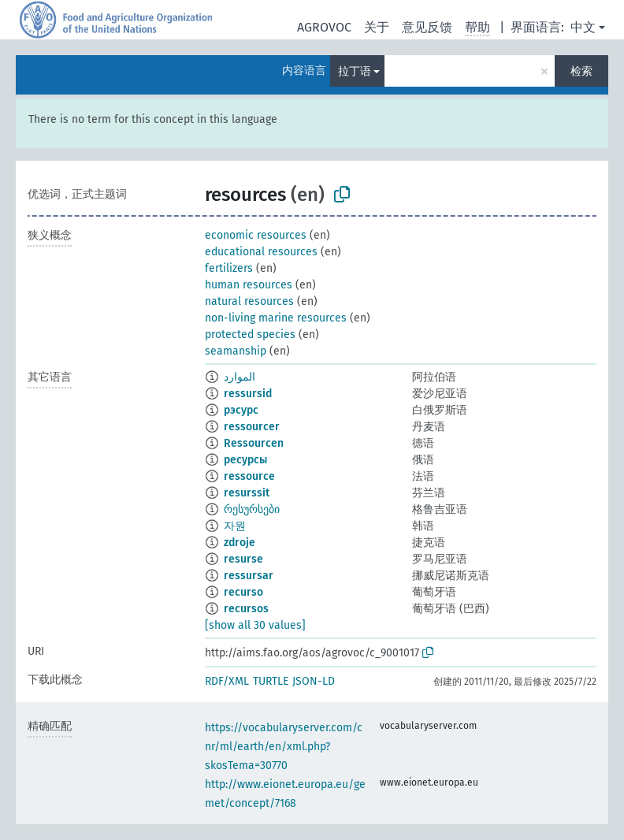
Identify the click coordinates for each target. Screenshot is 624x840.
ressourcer (252, 427)
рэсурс (241, 410)
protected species (250, 335)
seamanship (236, 351)
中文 (583, 27)
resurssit (247, 493)
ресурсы (245, 460)
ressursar (249, 576)
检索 (581, 71)
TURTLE (271, 681)
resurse (243, 559)
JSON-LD (314, 681)
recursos (246, 609)
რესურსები (252, 509)
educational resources (261, 252)
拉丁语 (355, 71)
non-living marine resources (276, 318)
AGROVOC (324, 27)
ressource (249, 476)
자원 (235, 526)
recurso (243, 592)
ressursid (248, 394)
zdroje (240, 543)
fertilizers (229, 268)
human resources (249, 285)
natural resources (249, 301)
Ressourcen (254, 443)
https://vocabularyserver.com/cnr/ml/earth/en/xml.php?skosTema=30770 (284, 747)
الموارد (240, 377)
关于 (377, 27)
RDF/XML (227, 681)
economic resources (256, 235)
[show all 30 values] (255, 625)
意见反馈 (427, 27)
